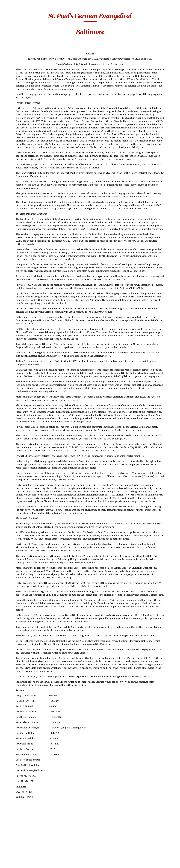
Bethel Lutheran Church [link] (16, 105)
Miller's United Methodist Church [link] (17, 538)
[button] (177, 4)
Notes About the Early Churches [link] (19, 597)
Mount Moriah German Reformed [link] (17, 559)
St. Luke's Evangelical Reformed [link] (19, 796)
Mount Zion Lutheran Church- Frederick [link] (19, 588)
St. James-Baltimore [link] (18, 703)
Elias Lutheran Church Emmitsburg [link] (19, 209)
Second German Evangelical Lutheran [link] (19, 649)
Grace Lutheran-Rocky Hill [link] (16, 416)
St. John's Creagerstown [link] (15, 718)
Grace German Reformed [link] (15, 407)
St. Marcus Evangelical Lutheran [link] (19, 831)
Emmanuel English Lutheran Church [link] (18, 217)
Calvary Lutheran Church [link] (17, 130)
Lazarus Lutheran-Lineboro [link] (18, 486)
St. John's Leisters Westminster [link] (17, 748)
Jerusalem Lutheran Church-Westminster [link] (19, 478)
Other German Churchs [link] (15, 606)
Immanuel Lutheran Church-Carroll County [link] (18, 443)
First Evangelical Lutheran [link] (17, 288)
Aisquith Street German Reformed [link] (17, 64)
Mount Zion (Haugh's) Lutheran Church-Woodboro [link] (19, 578)
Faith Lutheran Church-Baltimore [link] (17, 258)
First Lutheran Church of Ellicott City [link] (17, 333)
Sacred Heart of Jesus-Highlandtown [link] (19, 614)
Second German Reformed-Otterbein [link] (18, 658)
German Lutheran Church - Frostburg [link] (18, 381)
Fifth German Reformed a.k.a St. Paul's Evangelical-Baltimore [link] (18, 270)
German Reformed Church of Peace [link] (17, 390)
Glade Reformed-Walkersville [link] (17, 398)
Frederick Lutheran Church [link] (18, 343)
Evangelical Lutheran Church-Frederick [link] (19, 235)
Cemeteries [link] (11, 52)
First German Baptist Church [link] (19, 296)
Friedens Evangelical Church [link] (19, 352)
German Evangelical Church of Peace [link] (18, 372)
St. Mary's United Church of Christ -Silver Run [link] (17, 850)
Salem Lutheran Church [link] (16, 632)
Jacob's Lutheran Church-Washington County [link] (18, 455)
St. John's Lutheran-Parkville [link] (18, 773)
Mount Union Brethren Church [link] (17, 568)
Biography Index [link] (14, 41)
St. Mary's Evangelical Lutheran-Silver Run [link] (19, 840)
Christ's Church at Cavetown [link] (17, 174)
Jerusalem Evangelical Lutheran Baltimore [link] (19, 467)
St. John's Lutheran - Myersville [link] (18, 756)
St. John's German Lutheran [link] (17, 739)
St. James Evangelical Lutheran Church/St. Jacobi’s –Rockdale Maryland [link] (19, 692)
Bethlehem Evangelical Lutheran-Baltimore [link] (18, 115)
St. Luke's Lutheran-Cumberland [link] (18, 814)
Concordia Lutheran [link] (18, 202)
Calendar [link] (10, 47)
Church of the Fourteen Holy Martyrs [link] (15, 184)
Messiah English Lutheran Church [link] (17, 530)
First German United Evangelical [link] (19, 322)
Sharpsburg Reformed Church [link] (19, 666)
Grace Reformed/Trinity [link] (17, 424)
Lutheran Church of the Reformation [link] (18, 495)
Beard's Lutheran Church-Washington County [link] (18, 89)
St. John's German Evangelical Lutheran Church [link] (19, 729)
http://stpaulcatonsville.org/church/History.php (115, 64)
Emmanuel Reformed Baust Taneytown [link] (19, 226)
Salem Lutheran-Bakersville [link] (17, 640)
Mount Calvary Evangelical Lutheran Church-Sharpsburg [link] (19, 549)
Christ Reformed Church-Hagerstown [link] (19, 157)
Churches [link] (10, 57)
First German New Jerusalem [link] (17, 305)
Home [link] (8, 36)
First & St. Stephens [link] (18, 281)
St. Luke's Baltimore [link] (18, 789)
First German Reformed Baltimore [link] (19, 314)
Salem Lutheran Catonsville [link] (16, 623)
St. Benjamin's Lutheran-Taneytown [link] (19, 680)
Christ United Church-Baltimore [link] (17, 165)
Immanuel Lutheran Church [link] (18, 433)
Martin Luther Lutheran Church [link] (17, 512)
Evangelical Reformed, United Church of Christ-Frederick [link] (17, 247)
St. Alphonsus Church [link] (19, 673)
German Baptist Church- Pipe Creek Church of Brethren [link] (18, 362)
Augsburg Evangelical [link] (19, 80)
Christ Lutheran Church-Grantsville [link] (18, 139)
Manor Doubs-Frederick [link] (15, 504)
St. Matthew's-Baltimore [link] (15, 860)
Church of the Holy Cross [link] (18, 194)
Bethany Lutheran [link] (17, 97)
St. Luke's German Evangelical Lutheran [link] (19, 805)
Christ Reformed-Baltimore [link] (17, 148)
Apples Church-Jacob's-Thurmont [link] (17, 73)
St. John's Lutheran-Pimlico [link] (18, 782)
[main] (106, 25)
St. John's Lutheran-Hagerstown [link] (18, 765)
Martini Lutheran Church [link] (17, 521)
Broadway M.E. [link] (16, 124)
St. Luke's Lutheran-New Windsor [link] (18, 822)
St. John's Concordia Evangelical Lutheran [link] (19, 710)
